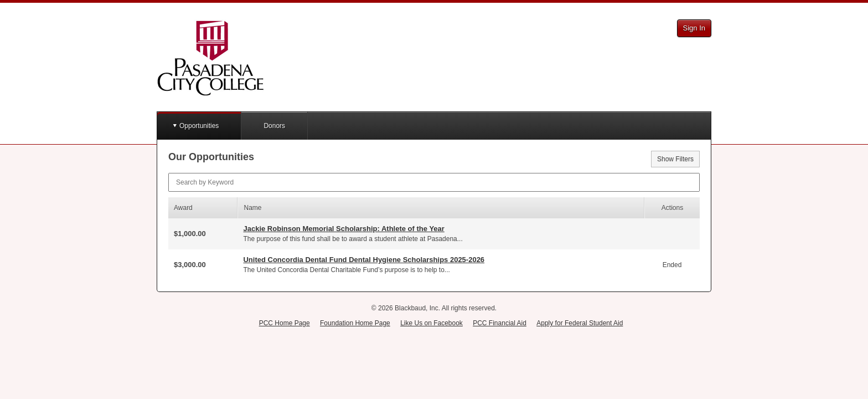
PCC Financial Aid (500, 323)
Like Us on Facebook (432, 323)
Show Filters (675, 159)
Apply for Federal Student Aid (580, 323)
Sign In (694, 28)
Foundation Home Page (355, 323)
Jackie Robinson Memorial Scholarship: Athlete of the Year (343, 229)
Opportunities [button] (199, 126)
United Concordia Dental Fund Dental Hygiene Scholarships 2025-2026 (364, 260)
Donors (274, 126)
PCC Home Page (285, 323)
